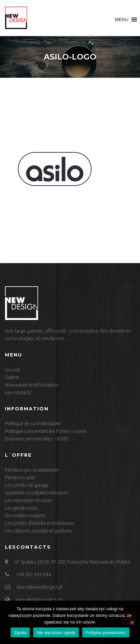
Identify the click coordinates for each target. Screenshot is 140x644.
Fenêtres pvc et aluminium (32, 470)
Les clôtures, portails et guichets (39, 531)
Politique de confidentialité (33, 424)
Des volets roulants (25, 516)
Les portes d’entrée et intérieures (40, 523)
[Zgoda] (132, 622)
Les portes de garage (27, 485)
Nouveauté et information (32, 385)
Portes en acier (21, 478)
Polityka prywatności (106, 633)
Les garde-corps (22, 508)
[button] (122, 20)
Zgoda (20, 633)
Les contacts (18, 392)
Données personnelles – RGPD (37, 439)
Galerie (12, 377)
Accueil (12, 370)
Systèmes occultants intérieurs (37, 493)
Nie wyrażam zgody (56, 633)
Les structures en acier (28, 500)
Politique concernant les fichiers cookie (46, 431)
